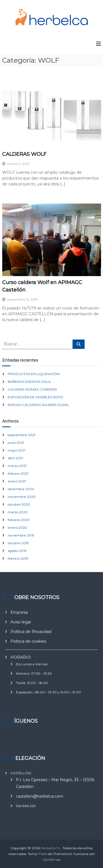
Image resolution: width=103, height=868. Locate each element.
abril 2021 (15, 458)
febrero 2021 (18, 473)
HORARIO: (21, 657)
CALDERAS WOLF (24, 154)
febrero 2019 (18, 558)
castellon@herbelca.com (40, 796)
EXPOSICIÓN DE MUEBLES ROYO (35, 397)
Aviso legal (21, 622)
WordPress (52, 860)
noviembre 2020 (22, 497)
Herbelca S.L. (51, 848)
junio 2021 (16, 443)
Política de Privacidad (31, 632)
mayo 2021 (16, 450)
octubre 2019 (18, 543)
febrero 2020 (19, 520)
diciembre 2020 (21, 489)
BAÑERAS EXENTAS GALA (29, 382)
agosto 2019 (17, 551)
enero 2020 (17, 528)
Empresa (19, 612)
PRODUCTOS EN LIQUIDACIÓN (34, 374)
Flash (43, 854)
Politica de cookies (28, 641)
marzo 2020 (18, 512)
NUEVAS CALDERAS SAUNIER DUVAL (38, 405)
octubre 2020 (19, 504)
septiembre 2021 (22, 435)
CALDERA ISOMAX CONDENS (32, 389)
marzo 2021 (17, 466)
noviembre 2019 (21, 535)
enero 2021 (17, 481)
